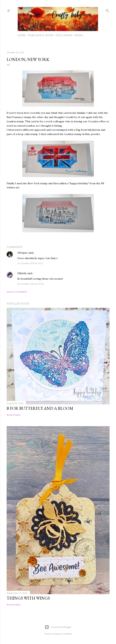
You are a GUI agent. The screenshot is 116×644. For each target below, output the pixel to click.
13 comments (13, 605)
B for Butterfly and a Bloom (40, 408)
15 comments (13, 415)
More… (79, 35)
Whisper (23, 253)
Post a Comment (17, 292)
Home (22, 35)
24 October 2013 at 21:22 (30, 263)
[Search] (107, 10)
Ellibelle (22, 273)
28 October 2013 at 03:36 (30, 284)
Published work (41, 35)
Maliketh (68, 634)
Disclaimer (64, 35)
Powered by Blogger (58, 627)
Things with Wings (28, 598)
